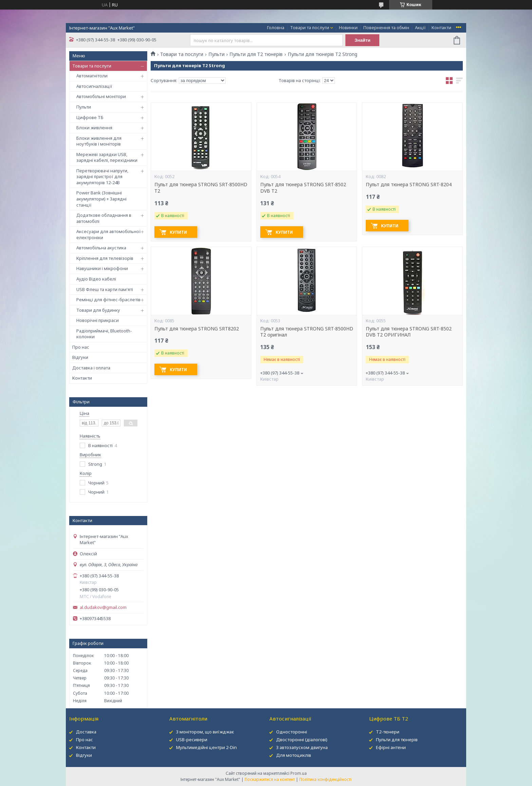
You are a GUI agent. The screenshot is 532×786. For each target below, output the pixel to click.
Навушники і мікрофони (102, 268)
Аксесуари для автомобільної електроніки (109, 234)
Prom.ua (299, 773)
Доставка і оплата (91, 368)
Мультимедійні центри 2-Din (206, 747)
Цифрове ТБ (90, 117)
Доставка (86, 732)
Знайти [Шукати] (363, 40)
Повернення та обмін (386, 27)
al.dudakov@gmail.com (103, 607)
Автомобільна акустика (101, 248)
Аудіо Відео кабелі (96, 279)
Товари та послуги (310, 27)
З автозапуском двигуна (302, 747)
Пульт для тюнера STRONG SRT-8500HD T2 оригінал (307, 332)
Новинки (348, 27)
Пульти (84, 107)
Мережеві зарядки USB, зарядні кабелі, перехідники (107, 157)
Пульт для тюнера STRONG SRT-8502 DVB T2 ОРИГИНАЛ (409, 332)
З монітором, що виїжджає (205, 732)
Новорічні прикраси (98, 320)
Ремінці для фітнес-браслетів (108, 300)
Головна (276, 27)
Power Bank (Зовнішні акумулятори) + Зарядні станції (101, 199)
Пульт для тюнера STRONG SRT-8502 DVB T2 (303, 188)
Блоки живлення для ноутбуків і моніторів (99, 141)
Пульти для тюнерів (397, 740)
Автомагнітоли (92, 76)
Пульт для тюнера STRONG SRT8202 (197, 329)
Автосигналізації (94, 86)
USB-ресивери (192, 740)
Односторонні (292, 732)
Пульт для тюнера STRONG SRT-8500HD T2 (201, 188)
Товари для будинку (98, 310)
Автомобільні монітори (101, 96)
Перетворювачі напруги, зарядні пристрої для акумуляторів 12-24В (102, 177)
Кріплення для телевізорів (105, 258)
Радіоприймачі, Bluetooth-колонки (104, 334)
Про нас (81, 347)
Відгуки (80, 357)
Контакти (441, 27)
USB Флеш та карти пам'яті (105, 289)
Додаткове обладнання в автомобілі (104, 218)
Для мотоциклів (294, 755)
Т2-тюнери (388, 732)
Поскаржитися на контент (270, 779)
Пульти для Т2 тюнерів (256, 54)
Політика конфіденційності (325, 779)
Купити (178, 232)
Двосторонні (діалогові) (302, 740)
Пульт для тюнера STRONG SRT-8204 (409, 185)
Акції (420, 27)
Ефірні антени (391, 747)
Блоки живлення (94, 128)
